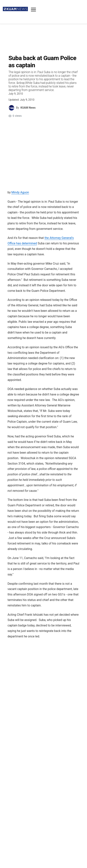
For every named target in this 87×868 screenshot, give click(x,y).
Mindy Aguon (20, 192)
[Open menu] (33, 9)
